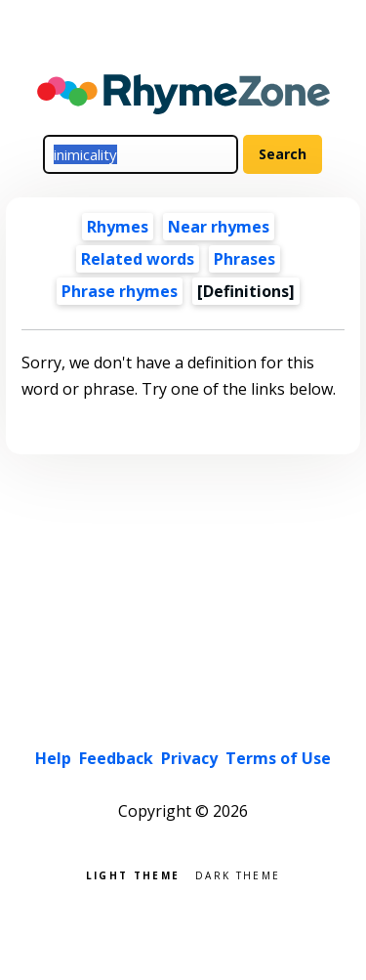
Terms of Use (278, 758)
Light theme (133, 874)
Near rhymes (219, 227)
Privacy (189, 758)
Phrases (244, 259)
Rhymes (118, 227)
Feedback (116, 758)
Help (53, 758)
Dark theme (238, 874)
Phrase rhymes (120, 291)
